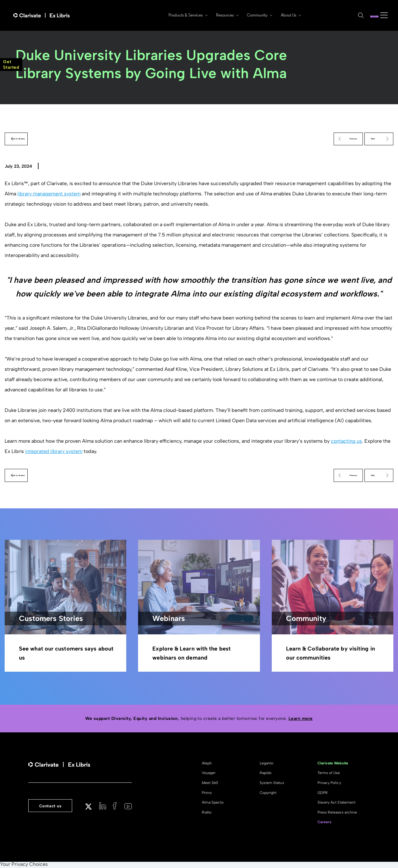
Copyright (268, 794)
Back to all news (32, 139)
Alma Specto (213, 803)
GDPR (323, 794)
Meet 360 (210, 784)
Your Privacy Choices (24, 865)
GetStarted (11, 65)
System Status (272, 784)
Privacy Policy (329, 784)
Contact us (360, 15)
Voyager (209, 774)
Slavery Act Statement (336, 803)
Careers (324, 823)
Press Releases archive (337, 813)
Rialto (207, 813)
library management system (49, 194)
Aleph (207, 764)
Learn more (301, 719)
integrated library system (54, 452)
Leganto (266, 764)
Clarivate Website (333, 764)
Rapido (266, 774)
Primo (207, 794)
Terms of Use (329, 774)
